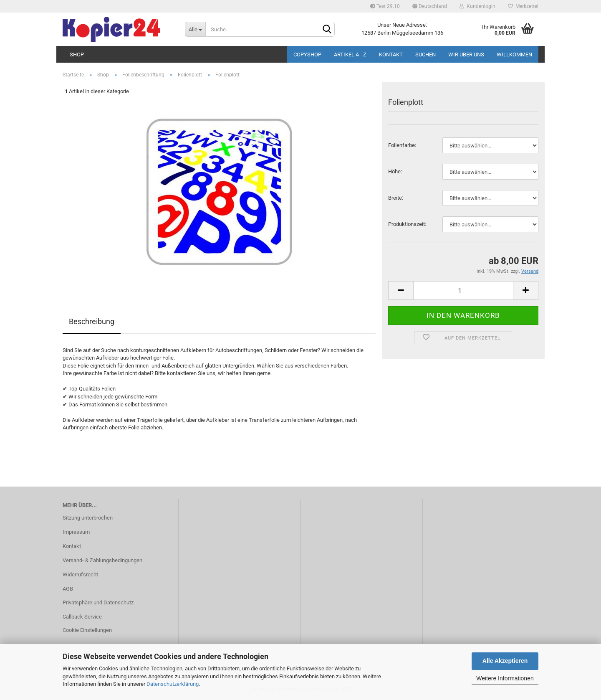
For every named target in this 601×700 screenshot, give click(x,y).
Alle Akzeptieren (505, 661)
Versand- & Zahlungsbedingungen (102, 560)
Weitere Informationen (505, 678)
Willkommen (514, 55)
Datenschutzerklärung (173, 684)
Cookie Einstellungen (87, 630)
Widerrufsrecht (80, 574)
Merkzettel (523, 6)
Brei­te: (396, 198)
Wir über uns (466, 55)
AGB (68, 589)
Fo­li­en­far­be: (402, 145)
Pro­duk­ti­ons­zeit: (407, 224)
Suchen (425, 55)
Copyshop (307, 55)
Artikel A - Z (350, 55)
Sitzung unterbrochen (88, 518)
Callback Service (82, 617)
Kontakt (391, 55)
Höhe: (395, 171)
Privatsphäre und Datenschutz (98, 602)
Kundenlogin (477, 6)
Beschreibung (92, 321)
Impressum (76, 532)
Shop (77, 55)
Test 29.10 (385, 6)
